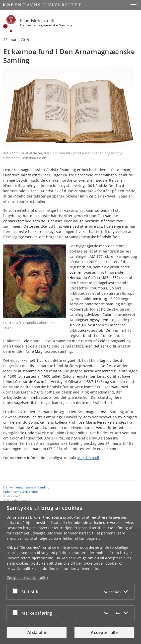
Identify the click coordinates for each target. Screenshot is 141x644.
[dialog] (70, 573)
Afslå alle (37, 632)
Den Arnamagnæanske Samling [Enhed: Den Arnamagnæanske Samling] (26, 487)
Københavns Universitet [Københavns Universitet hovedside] (21, 491)
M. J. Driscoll (88, 458)
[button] (133, 5)
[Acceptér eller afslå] (16, 591)
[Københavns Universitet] (10, 24)
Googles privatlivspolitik (27, 578)
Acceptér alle (104, 632)
